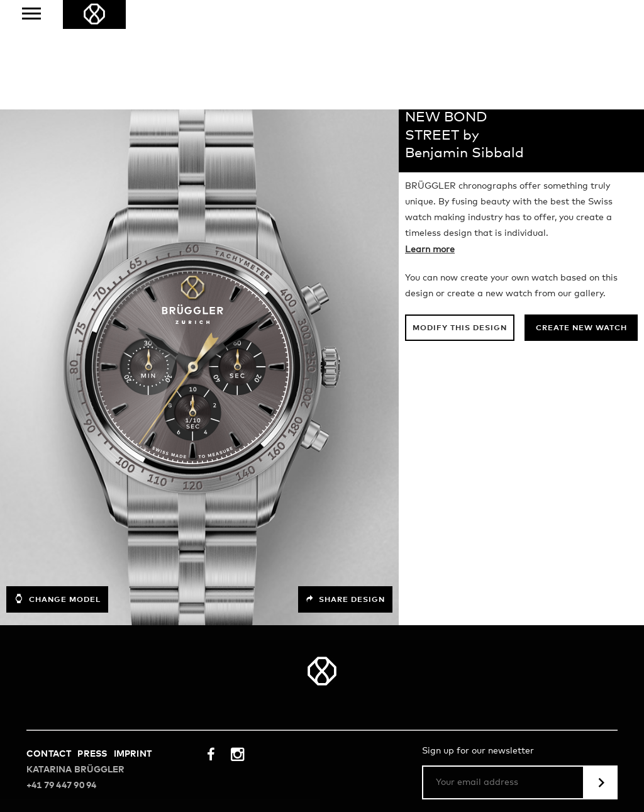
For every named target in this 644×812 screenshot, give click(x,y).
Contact (49, 645)
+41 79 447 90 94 (61, 676)
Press (92, 645)
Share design (345, 490)
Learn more (430, 140)
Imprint (133, 645)
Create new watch (581, 219)
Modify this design (460, 219)
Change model (57, 489)
